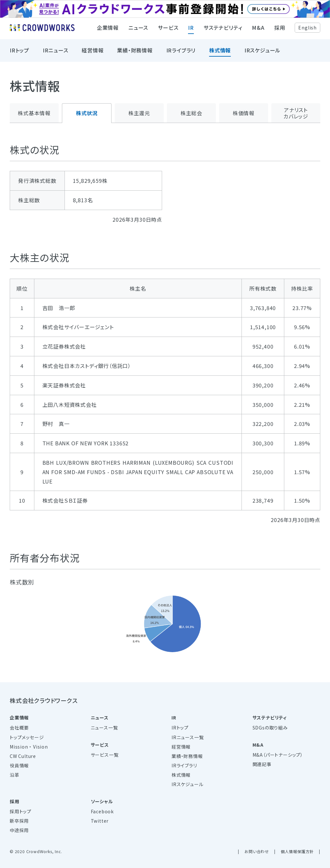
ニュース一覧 (104, 728)
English (307, 30)
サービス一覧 (105, 755)
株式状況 (87, 113)
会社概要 (19, 728)
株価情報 (244, 113)
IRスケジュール (262, 53)
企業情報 (108, 31)
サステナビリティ (223, 31)
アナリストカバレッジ (296, 113)
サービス (168, 31)
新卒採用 (19, 821)
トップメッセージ (27, 737)
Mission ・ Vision (29, 747)
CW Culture (23, 756)
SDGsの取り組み (270, 728)
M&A (258, 31)
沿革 (15, 775)
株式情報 (220, 53)
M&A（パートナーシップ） (278, 755)
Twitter (100, 821)
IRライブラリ (181, 53)
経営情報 (93, 53)
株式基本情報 (34, 113)
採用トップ (21, 811)
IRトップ (19, 53)
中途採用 (19, 830)
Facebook (102, 811)
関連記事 (262, 764)
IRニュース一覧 (188, 737)
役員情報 (19, 765)
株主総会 (191, 113)
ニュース (138, 31)
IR (191, 31)
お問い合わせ (257, 851)
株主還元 (139, 113)
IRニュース (56, 53)
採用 (280, 31)
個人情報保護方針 (297, 851)
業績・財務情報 (135, 53)
